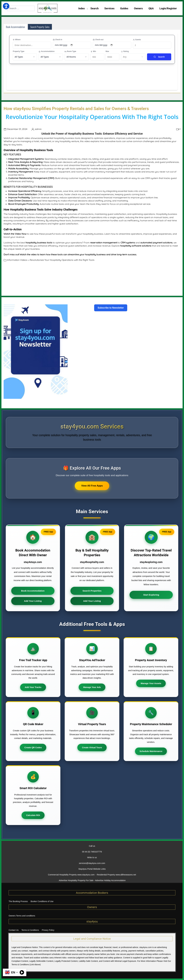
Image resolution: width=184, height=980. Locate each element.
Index (82, 8)
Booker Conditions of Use (42, 901)
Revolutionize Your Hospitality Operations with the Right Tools (62, 260)
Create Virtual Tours (92, 748)
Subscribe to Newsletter (111, 308)
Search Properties (92, 591)
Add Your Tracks (33, 687)
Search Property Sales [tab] (40, 27)
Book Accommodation (33, 591)
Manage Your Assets (151, 684)
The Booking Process (18, 901)
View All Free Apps (92, 486)
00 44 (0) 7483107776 (92, 852)
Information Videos (17, 260)
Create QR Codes (33, 748)
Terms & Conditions (30, 930)
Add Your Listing (33, 601)
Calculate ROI (33, 815)
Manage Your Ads (92, 687)
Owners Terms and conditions (22, 916)
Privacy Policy (48, 930)
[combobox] (21, 8)
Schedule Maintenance (151, 751)
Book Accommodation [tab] (15, 27)
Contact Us (14, 930)
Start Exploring (151, 595)
